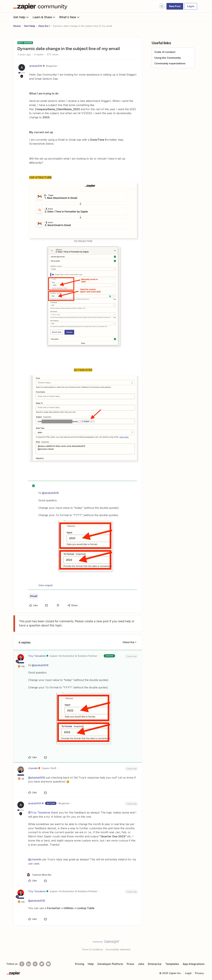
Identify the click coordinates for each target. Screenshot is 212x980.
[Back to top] (205, 945)
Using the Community (168, 58)
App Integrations (194, 964)
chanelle (33, 768)
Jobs (141, 964)
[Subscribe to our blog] (35, 964)
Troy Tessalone (37, 656)
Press (130, 964)
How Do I (44, 26)
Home (17, 26)
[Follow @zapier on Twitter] (42, 964)
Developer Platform (110, 964)
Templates (172, 964)
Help (91, 964)
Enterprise (155, 964)
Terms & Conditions (92, 949)
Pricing (80, 964)
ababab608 (36, 66)
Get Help (21, 17)
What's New (70, 17)
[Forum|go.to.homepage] (41, 6)
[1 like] (39, 875)
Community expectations (170, 63)
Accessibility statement (118, 949)
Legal (188, 973)
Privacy (199, 973)
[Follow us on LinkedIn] (28, 964)
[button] (175, 6)
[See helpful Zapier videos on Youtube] (48, 964)
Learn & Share (44, 17)
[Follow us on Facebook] (22, 964)
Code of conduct (165, 52)
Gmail (34, 596)
